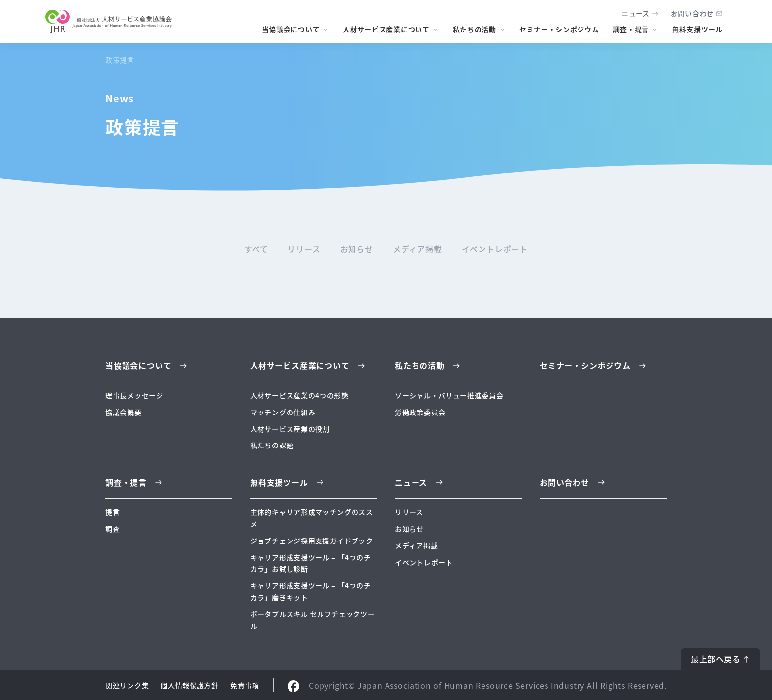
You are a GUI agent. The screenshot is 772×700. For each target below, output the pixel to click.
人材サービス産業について (386, 29)
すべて (256, 249)
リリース (304, 249)
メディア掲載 (418, 249)
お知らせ (357, 249)
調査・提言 (631, 29)
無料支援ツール (697, 29)
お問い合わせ (692, 13)
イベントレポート (495, 249)
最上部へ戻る (716, 659)
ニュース (636, 13)
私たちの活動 (475, 29)
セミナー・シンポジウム (559, 29)
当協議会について (291, 29)
